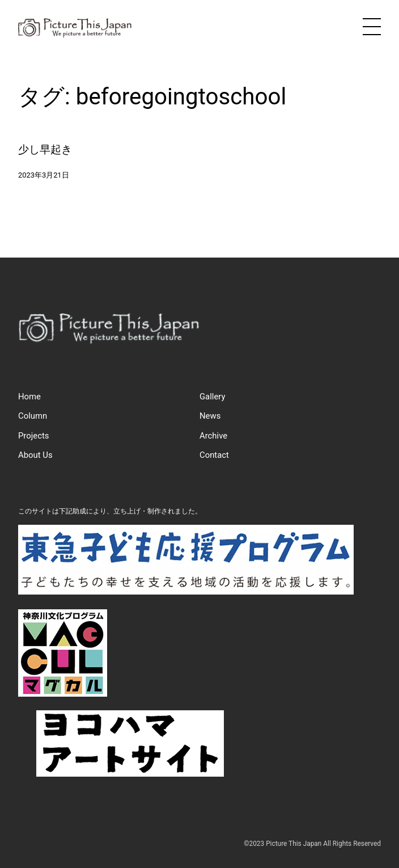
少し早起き (45, 149)
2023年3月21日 (44, 175)
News (210, 416)
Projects (33, 436)
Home (29, 397)
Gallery (213, 397)
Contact (214, 455)
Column (33, 416)
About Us (35, 455)
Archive (213, 436)
